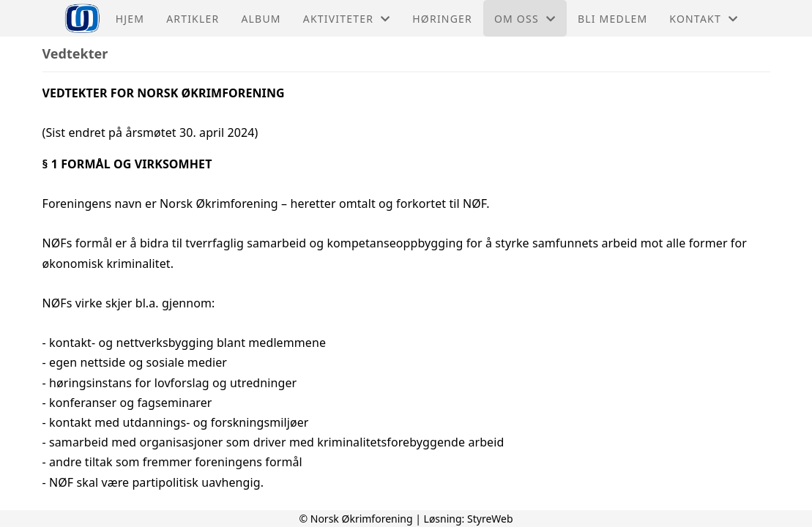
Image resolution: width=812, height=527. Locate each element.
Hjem (130, 19)
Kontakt (704, 19)
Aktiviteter (347, 19)
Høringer (442, 19)
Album (261, 19)
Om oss (525, 19)
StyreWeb (490, 519)
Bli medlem (612, 19)
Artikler (193, 19)
